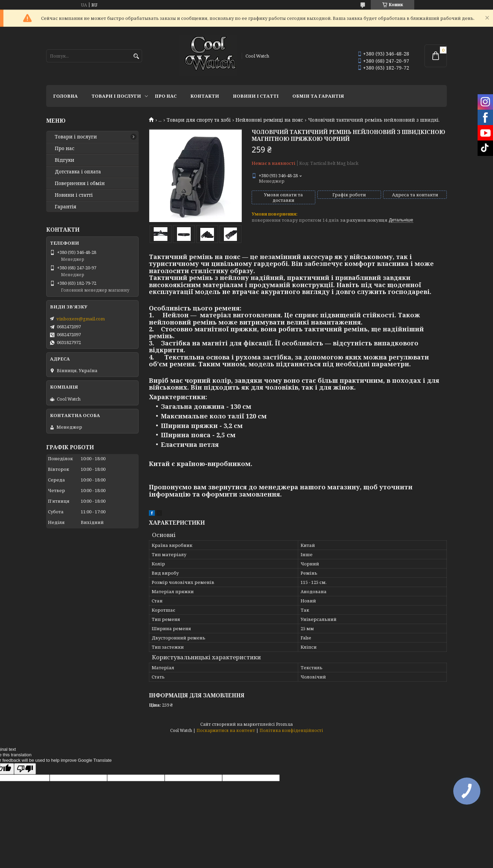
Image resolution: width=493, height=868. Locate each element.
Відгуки (65, 160)
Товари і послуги (116, 96)
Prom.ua (284, 724)
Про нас (166, 96)
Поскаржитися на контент (226, 730)
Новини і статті (256, 96)
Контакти (205, 96)
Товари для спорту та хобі (199, 120)
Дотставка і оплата (78, 172)
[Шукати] (136, 56)
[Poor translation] (25, 769)
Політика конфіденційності (291, 730)
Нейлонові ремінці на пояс (269, 120)
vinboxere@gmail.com (81, 319)
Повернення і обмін (80, 183)
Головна (65, 96)
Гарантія (66, 207)
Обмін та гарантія (318, 96)
